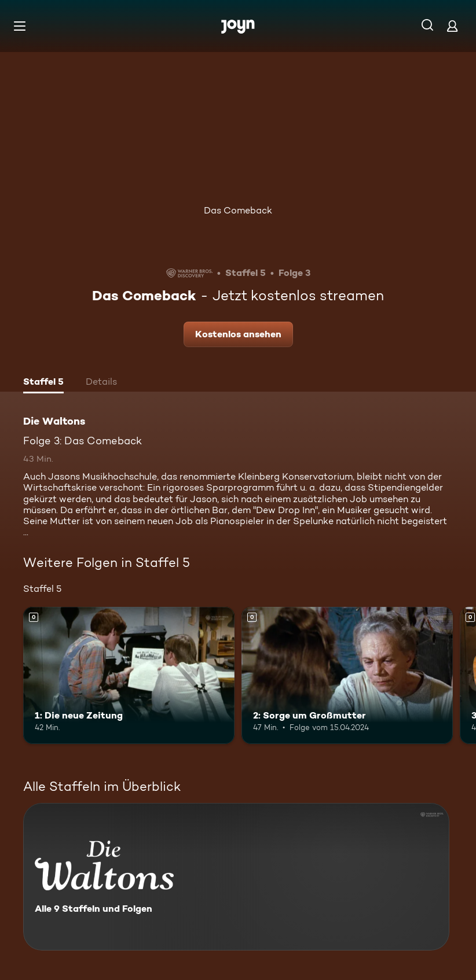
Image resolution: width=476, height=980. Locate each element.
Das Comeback (238, 210)
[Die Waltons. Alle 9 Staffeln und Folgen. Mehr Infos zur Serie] (236, 877)
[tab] (43, 383)
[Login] (452, 26)
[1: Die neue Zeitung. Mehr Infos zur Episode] (129, 675)
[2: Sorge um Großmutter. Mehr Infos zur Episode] (347, 675)
